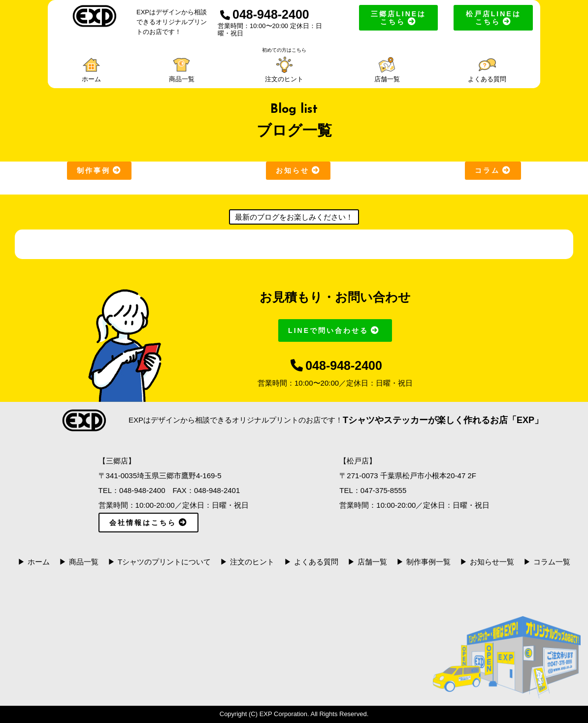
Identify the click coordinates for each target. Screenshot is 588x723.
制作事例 (99, 170)
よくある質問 (316, 562)
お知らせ (298, 170)
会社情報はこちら (148, 523)
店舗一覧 (372, 562)
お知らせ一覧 (492, 562)
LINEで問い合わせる (335, 330)
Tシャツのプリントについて (164, 562)
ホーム (39, 562)
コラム (493, 170)
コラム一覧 (552, 562)
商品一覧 (84, 562)
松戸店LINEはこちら (493, 18)
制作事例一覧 (428, 562)
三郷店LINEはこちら (398, 18)
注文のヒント (252, 562)
